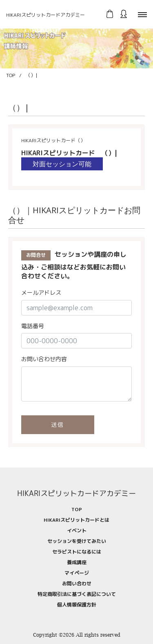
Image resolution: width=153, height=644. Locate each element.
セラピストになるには (77, 552)
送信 (58, 425)
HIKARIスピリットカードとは (76, 520)
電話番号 (33, 326)
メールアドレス (41, 292)
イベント (77, 530)
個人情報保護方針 (77, 605)
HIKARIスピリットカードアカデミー (45, 15)
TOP (11, 75)
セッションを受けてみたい (77, 541)
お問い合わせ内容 (44, 359)
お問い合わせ (77, 583)
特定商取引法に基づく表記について (77, 594)
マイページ (77, 573)
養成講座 (77, 562)
